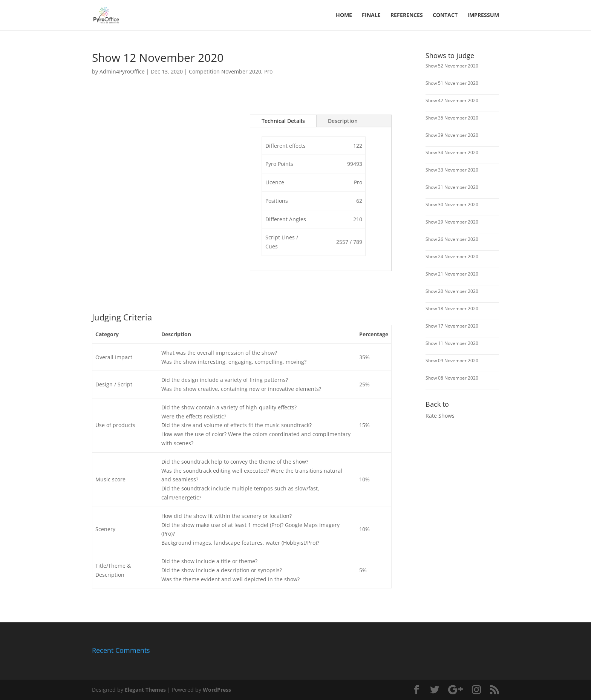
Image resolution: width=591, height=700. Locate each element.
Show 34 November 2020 (452, 152)
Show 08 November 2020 (452, 378)
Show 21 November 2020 (452, 274)
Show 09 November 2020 (452, 361)
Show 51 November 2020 (452, 83)
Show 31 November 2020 (452, 187)
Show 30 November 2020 (452, 204)
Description (343, 121)
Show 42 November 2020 (452, 100)
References (407, 15)
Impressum (483, 15)
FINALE (371, 15)
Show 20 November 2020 (452, 291)
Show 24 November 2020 (452, 257)
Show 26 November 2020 (452, 239)
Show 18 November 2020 (452, 309)
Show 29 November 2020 (452, 222)
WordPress (217, 690)
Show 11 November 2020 (452, 343)
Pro (268, 71)
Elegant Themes (145, 690)
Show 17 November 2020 (452, 326)
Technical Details (283, 121)
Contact (445, 15)
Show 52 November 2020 (452, 66)
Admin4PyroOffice (122, 71)
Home (344, 15)
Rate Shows (440, 416)
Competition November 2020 (225, 71)
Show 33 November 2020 (452, 170)
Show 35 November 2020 (452, 118)
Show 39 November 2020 (452, 135)
